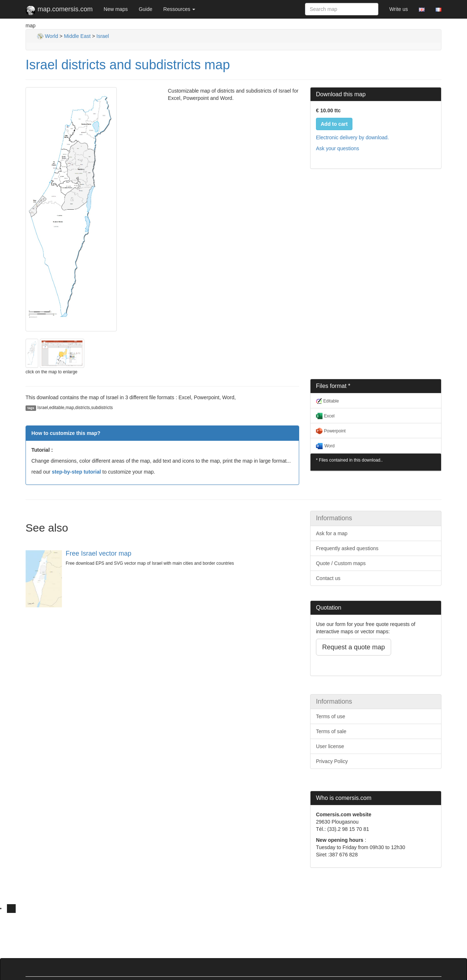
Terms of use (331, 716)
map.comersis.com (59, 11)
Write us (399, 9)
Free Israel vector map (99, 553)
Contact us (328, 578)
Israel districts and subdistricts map (128, 65)
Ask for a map (332, 533)
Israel (103, 36)
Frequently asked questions (347, 548)
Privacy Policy (332, 761)
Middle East (77, 36)
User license (330, 746)
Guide (145, 9)
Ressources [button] (180, 9)
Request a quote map (354, 647)
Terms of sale (331, 731)
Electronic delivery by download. (352, 137)
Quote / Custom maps (341, 563)
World (47, 36)
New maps (116, 9)
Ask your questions (337, 148)
